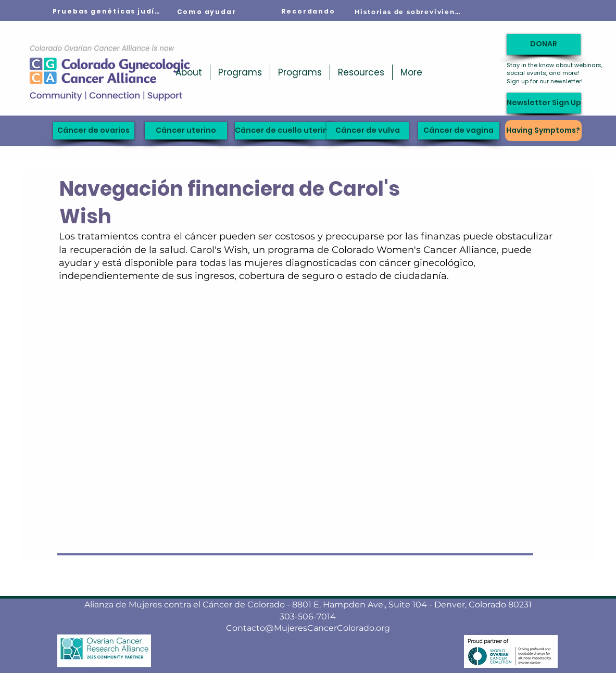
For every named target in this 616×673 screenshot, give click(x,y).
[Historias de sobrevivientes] (409, 11)
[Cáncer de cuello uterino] (284, 131)
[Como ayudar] (207, 12)
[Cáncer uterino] (186, 131)
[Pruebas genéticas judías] (107, 11)
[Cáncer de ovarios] (94, 131)
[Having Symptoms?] (543, 131)
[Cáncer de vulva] (368, 131)
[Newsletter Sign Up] (544, 103)
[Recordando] (308, 11)
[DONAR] (544, 44)
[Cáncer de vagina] (459, 131)
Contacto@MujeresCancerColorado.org (308, 628)
